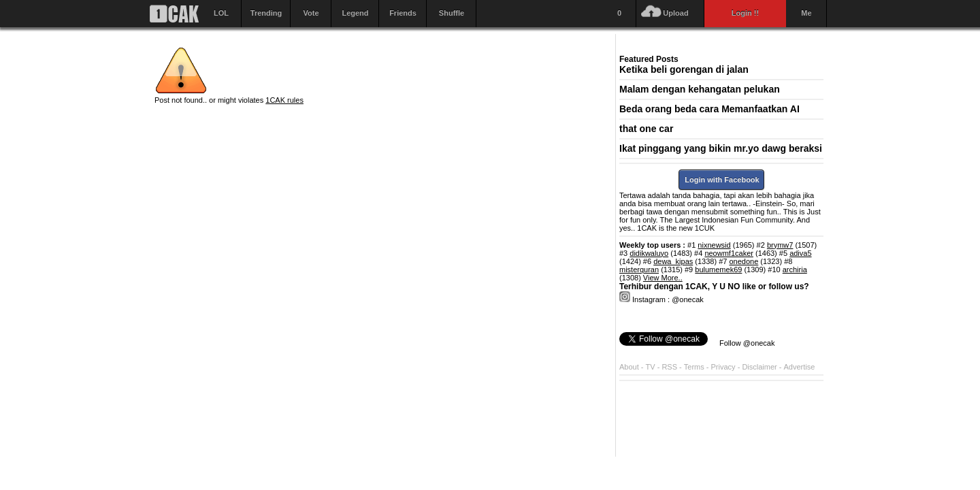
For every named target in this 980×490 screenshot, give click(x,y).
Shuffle (452, 13)
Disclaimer (760, 367)
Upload (675, 13)
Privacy (724, 367)
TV (651, 367)
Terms (695, 367)
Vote (311, 13)
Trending (266, 13)
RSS (669, 367)
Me (806, 13)
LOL (221, 13)
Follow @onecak (747, 343)
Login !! (745, 13)
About (629, 367)
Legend (355, 13)
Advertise (800, 367)
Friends (403, 13)
